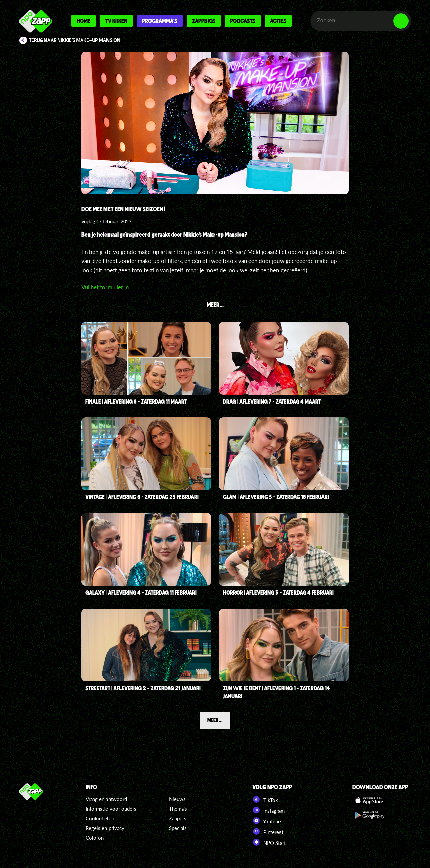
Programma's (160, 21)
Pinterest (268, 831)
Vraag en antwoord (106, 799)
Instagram (268, 810)
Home (83, 21)
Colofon (95, 838)
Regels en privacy (105, 828)
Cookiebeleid (100, 818)
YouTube (267, 821)
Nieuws (177, 799)
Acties (278, 21)
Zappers (178, 818)
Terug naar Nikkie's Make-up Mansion (75, 40)
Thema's (178, 809)
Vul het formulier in (105, 287)
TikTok (265, 799)
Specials (178, 828)
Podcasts (243, 21)
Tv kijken (116, 21)
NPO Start (269, 842)
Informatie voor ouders (111, 809)
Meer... (215, 720)
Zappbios (204, 21)
